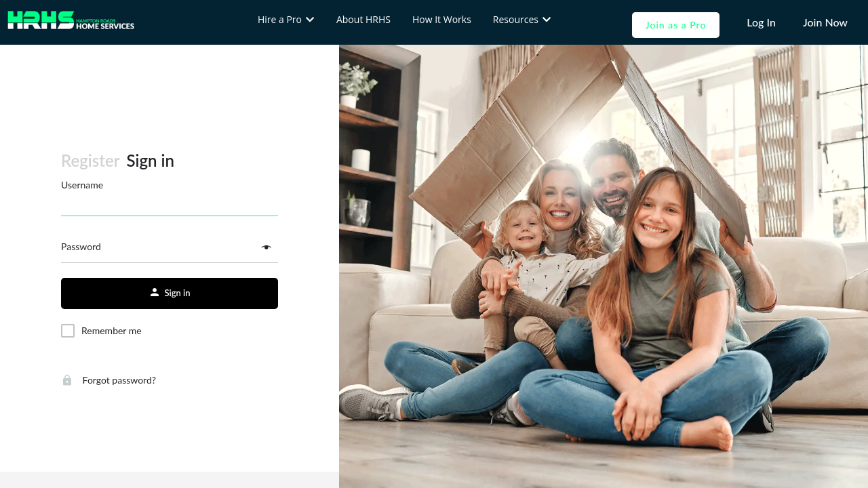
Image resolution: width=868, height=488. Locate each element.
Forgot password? (108, 380)
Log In (761, 22)
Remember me (112, 330)
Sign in (151, 160)
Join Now (825, 22)
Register (91, 160)
